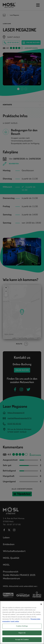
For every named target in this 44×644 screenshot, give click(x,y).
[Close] (41, 605)
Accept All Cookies (22, 640)
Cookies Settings (22, 627)
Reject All (22, 633)
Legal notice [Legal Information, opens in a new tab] (15, 622)
